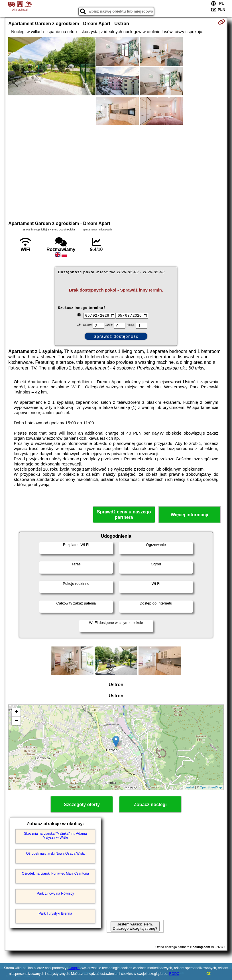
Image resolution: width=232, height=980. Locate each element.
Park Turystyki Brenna (55, 913)
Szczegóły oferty (82, 805)
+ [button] (16, 712)
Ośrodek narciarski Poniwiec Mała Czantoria (55, 873)
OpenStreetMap (211, 787)
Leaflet (189, 787)
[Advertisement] (116, 172)
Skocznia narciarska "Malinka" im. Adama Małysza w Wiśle (55, 836)
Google (74, 968)
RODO (174, 974)
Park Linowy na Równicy (55, 893)
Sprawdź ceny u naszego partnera (124, 515)
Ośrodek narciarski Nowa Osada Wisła (55, 854)
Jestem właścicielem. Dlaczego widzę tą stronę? (135, 926)
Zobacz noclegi (150, 805)
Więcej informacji (189, 515)
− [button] (16, 721)
